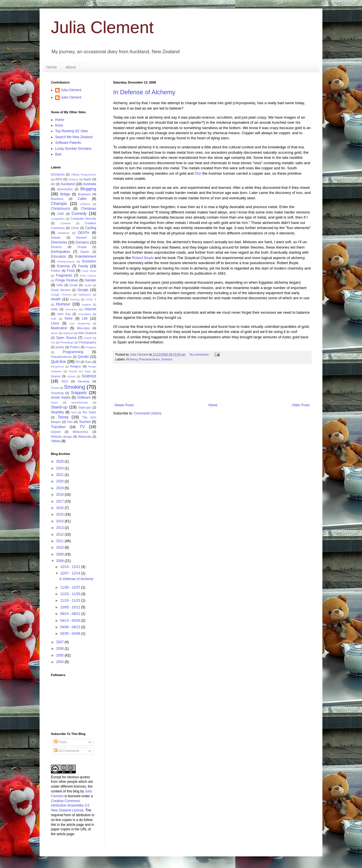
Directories (59, 242)
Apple (88, 179)
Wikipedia (85, 437)
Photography (88, 342)
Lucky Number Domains (73, 149)
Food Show (89, 271)
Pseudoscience (149, 359)
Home (52, 67)
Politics (75, 347)
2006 (61, 649)
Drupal (82, 247)
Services (84, 381)
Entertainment (86, 256)
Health (56, 299)
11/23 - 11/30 (71, 594)
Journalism (85, 314)
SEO (65, 381)
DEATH (84, 233)
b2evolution (65, 189)
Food (71, 271)
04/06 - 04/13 (71, 627)
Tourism (85, 422)
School (71, 376)
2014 (61, 521)
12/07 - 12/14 (71, 573)
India (54, 309)
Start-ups (85, 407)
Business (57, 199)
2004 (61, 662)
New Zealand (87, 333)
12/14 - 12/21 (71, 567)
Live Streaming (80, 323)
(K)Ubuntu (58, 174)
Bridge (65, 194)
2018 (61, 495)
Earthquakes (60, 252)
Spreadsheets (80, 402)
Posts (60, 742)
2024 (61, 468)
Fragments (64, 275)
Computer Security (83, 219)
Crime (75, 228)
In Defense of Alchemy (144, 92)
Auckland (67, 184)
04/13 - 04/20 (71, 621)
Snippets (79, 393)
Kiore (59, 125)
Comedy (79, 213)
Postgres (91, 347)
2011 (61, 541)
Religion (76, 366)
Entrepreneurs (66, 261)
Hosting (75, 299)
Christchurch (60, 209)
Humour (63, 304)
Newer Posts (124, 405)
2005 (61, 655)
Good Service (61, 290)
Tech (74, 412)
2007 (61, 642)
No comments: (200, 354)
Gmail (74, 285)
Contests (65, 223)
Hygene (86, 304)
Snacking (57, 393)
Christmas (89, 209)
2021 (61, 475)
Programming (73, 352)
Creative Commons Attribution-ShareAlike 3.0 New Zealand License (70, 806)
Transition (58, 427)
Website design (62, 437)
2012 (61, 535)
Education (58, 256)
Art (53, 184)
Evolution (89, 261)
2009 (61, 554)
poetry (60, 347)
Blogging (88, 189)
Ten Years (89, 412)
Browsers (84, 194)
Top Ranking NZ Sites (72, 131)
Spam (54, 402)
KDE (54, 319)
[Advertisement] (216, 383)
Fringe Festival (67, 280)
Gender (90, 280)
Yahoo (56, 441)
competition (58, 219)
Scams (56, 376)
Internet (90, 309)
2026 (61, 461)
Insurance (71, 309)
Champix (59, 204)
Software (84, 397)
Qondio (83, 357)
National (68, 333)
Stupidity (57, 412)
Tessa (63, 417)
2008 (61, 561)
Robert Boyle (143, 258)
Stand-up (59, 407)
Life (85, 318)
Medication (59, 328)
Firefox (56, 271)
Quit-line (59, 362)
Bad (58, 154)
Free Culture (88, 276)
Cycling (91, 228)
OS (53, 342)
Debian (56, 238)
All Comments (67, 751)
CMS (61, 214)
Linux (55, 323)
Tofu (70, 422)
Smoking (75, 387)
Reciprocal (57, 366)
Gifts (60, 285)
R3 (78, 362)
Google (83, 290)
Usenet (56, 432)
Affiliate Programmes (83, 175)
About (71, 67)
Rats (88, 362)
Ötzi (198, 173)
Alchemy (132, 359)
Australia (90, 184)
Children (85, 204)
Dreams (56, 247)
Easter (85, 252)
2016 (61, 508)
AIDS (59, 179)
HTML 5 (91, 299)
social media (61, 397)
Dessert (81, 238)
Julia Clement (102, 27)
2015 (61, 514)
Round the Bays (80, 371)
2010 (61, 548)
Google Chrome (61, 295)
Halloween (85, 295)
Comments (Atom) (147, 413)
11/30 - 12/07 (71, 587)
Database (64, 233)
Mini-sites (83, 328)
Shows (55, 388)
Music (54, 333)
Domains (82, 242)
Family (83, 266)
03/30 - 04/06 (71, 634)
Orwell (88, 338)
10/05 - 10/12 (71, 607)
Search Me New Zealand (74, 137)
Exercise (64, 266)
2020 (61, 481)
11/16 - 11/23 (71, 600)
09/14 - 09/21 (71, 614)
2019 (61, 488)
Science (167, 359)
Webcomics (81, 432)
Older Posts (301, 405)
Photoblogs (67, 342)
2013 (61, 528)
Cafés (82, 199)
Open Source (66, 338)
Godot (88, 285)
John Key (64, 314)
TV (82, 427)
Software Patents (68, 143)
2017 (61, 501)
